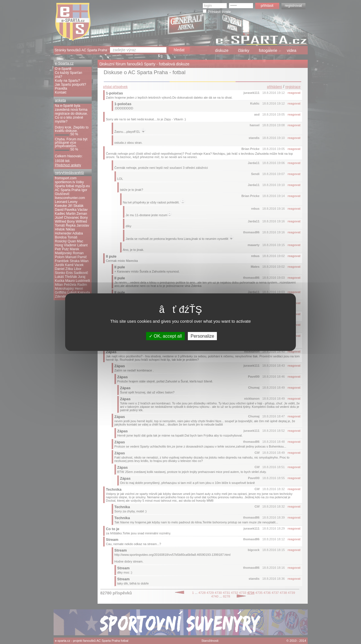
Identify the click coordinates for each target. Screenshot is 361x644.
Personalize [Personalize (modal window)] (202, 336)
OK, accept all (165, 336)
